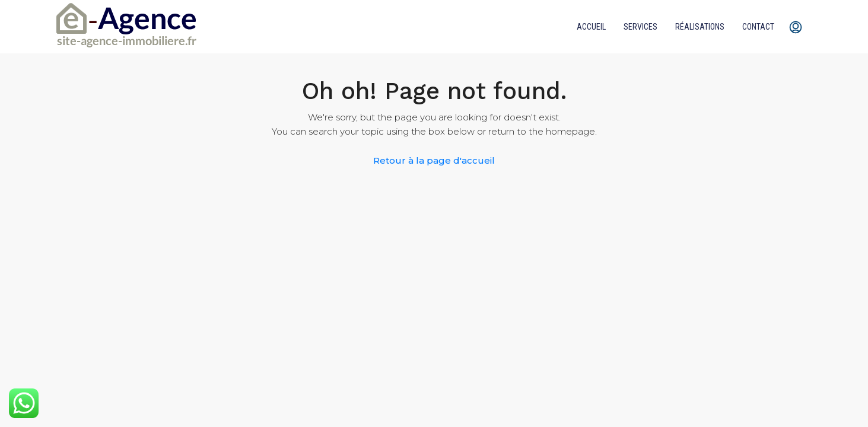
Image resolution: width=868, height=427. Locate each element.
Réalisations (700, 27)
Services (640, 27)
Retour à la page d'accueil (434, 160)
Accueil (591, 27)
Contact (758, 27)
